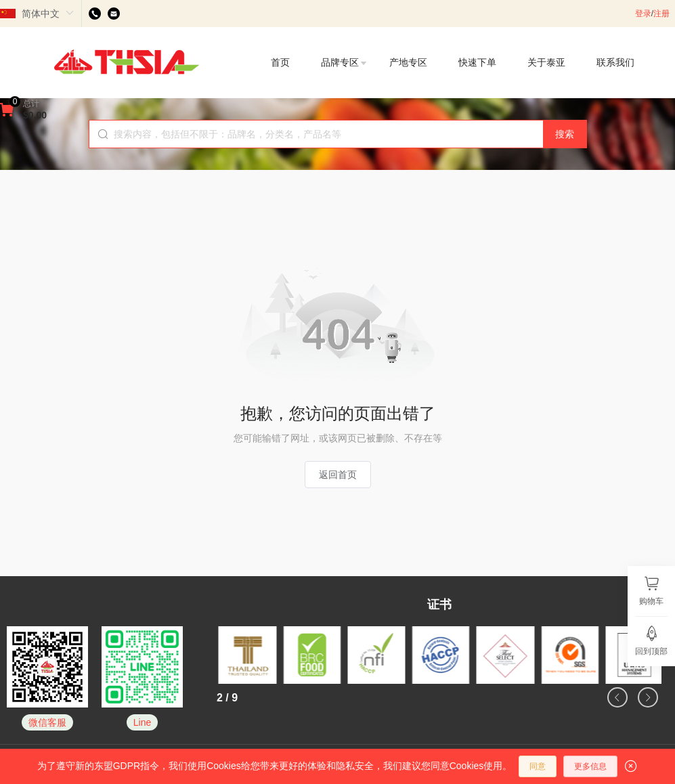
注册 (661, 14)
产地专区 (408, 62)
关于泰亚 (546, 62)
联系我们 (615, 62)
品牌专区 (345, 62)
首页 (280, 62)
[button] (617, 697)
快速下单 (477, 62)
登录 (643, 14)
